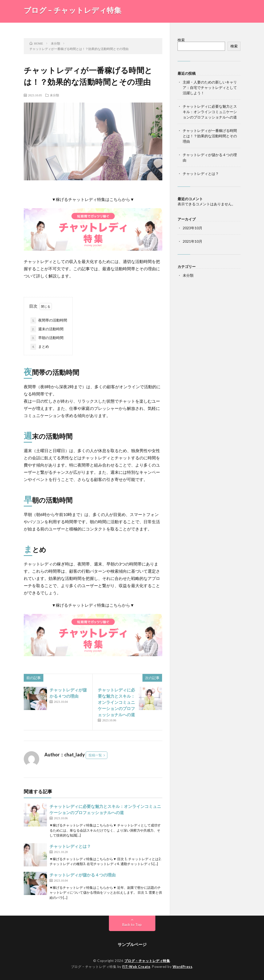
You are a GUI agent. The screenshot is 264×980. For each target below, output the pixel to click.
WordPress (183, 967)
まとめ (40, 347)
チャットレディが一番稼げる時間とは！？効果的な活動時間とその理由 (210, 136)
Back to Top (132, 924)
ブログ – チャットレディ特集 (73, 10)
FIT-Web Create (136, 967)
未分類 (54, 95)
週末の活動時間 (47, 329)
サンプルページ (132, 944)
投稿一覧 (95, 755)
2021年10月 (193, 241)
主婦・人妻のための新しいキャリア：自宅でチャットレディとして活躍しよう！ (210, 87)
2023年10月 (193, 228)
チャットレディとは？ (70, 846)
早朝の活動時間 (47, 338)
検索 (181, 40)
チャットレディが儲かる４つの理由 (83, 875)
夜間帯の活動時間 (49, 320)
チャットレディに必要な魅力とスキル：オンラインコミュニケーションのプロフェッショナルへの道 (116, 702)
